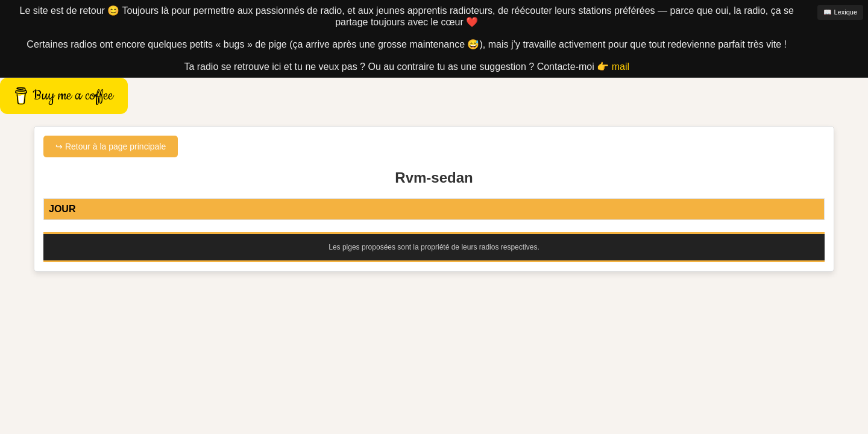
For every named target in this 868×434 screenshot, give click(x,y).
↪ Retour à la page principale (111, 146)
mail (621, 67)
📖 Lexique (840, 12)
